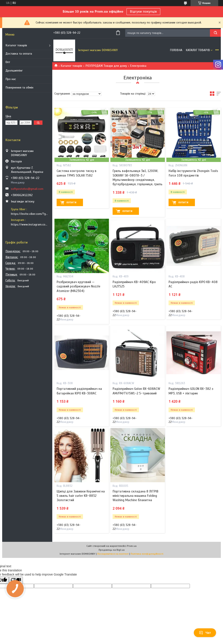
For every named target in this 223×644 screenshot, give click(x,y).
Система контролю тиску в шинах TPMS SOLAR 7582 (77, 173)
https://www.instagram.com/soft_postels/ (30, 224)
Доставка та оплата (19, 54)
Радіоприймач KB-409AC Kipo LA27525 (134, 284)
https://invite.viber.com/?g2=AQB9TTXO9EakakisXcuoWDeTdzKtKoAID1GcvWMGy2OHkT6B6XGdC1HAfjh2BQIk (30, 214)
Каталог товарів (16, 45)
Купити (71, 202)
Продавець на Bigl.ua (112, 550)
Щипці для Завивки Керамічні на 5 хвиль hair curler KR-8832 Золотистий (81, 496)
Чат (205, 633)
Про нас (11, 79)
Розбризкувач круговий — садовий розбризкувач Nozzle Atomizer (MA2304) (79, 286)
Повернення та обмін (19, 88)
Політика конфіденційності (147, 554)
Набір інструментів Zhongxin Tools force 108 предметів (193, 173)
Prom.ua (132, 546)
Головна (176, 50)
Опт (8, 62)
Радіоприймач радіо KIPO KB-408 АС (193, 284)
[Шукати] (215, 33)
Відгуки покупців (143, 12)
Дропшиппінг (14, 71)
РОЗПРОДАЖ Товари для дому (106, 66)
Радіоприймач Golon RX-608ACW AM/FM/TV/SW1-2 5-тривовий (136, 391)
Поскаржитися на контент (113, 554)
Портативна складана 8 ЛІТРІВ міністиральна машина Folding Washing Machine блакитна (135, 496)
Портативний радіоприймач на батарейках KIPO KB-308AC (79, 391)
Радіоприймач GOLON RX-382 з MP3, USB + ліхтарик (191, 391)
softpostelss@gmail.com (27, 189)
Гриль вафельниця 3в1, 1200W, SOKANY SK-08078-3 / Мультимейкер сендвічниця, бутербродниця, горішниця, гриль (138, 178)
